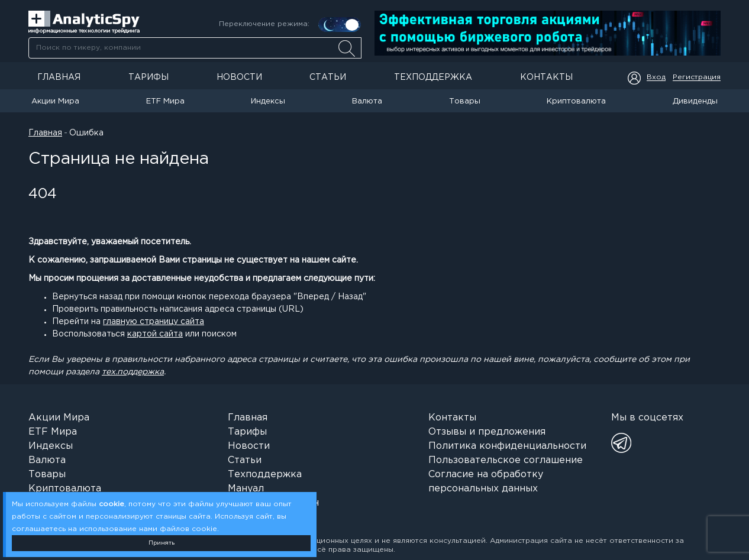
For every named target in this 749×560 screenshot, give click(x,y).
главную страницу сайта (154, 322)
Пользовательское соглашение (506, 460)
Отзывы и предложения (487, 432)
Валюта (367, 101)
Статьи (328, 77)
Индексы (268, 101)
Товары (465, 101)
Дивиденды (695, 101)
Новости (239, 77)
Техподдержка (433, 77)
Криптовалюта (576, 101)
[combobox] (195, 48)
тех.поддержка (133, 372)
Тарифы (148, 77)
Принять (162, 543)
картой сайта (155, 334)
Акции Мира (55, 101)
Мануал (246, 489)
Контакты (546, 77)
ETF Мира (165, 101)
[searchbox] (195, 48)
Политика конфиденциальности (507, 446)
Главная (59, 77)
